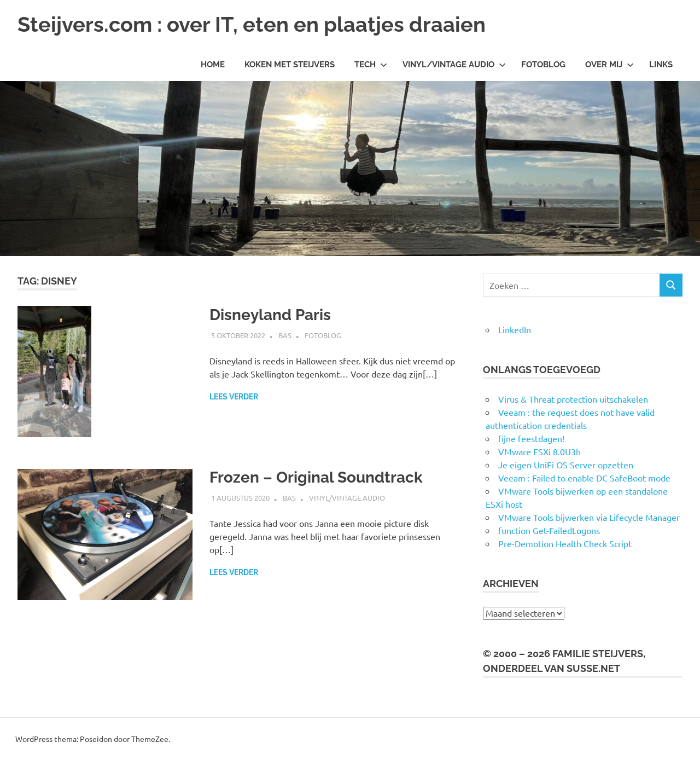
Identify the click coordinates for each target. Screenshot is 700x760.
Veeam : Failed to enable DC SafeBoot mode (584, 478)
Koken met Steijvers (290, 65)
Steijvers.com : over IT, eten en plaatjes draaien (252, 24)
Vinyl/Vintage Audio (454, 65)
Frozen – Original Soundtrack (316, 477)
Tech (371, 65)
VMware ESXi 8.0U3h (539, 451)
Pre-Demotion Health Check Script (565, 543)
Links (661, 65)
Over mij (609, 65)
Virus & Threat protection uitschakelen (573, 399)
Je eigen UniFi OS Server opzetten (566, 465)
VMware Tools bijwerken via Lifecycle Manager (589, 517)
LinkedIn (515, 329)
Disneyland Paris (270, 315)
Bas (285, 335)
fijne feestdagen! (531, 438)
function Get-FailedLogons (549, 530)
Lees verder (234, 397)
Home (213, 65)
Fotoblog (543, 65)
